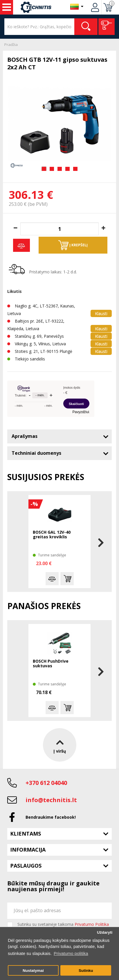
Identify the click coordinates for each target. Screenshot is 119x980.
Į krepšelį (73, 245)
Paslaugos (26, 866)
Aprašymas (25, 436)
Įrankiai (7, 7)
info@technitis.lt (51, 800)
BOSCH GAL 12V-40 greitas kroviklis (52, 535)
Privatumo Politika (92, 924)
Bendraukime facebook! (51, 817)
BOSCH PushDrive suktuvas (51, 664)
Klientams (26, 834)
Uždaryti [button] (105, 932)
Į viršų (60, 745)
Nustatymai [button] (33, 971)
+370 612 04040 (46, 783)
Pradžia (11, 45)
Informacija (28, 850)
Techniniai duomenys (36, 453)
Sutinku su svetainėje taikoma (63, 924)
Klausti (101, 313)
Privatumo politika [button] (71, 953)
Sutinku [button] (86, 971)
